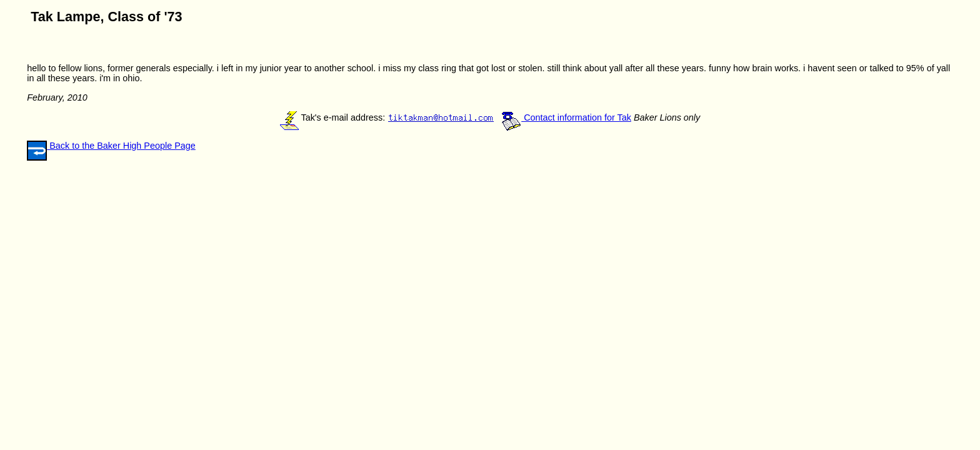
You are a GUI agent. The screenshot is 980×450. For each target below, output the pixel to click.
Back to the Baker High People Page (121, 146)
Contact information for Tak (566, 117)
